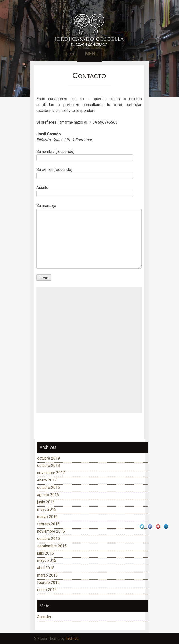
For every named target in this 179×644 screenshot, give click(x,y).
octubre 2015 (49, 539)
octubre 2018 (49, 466)
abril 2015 (46, 568)
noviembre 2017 (51, 473)
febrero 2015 (48, 582)
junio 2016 (46, 502)
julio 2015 (45, 553)
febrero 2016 (48, 524)
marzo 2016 (47, 517)
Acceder (44, 617)
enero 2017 (47, 480)
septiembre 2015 (52, 546)
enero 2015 (47, 590)
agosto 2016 (48, 495)
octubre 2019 (49, 458)
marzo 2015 (47, 575)
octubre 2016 (49, 487)
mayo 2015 (47, 561)
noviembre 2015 (51, 531)
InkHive (72, 639)
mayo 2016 (47, 509)
